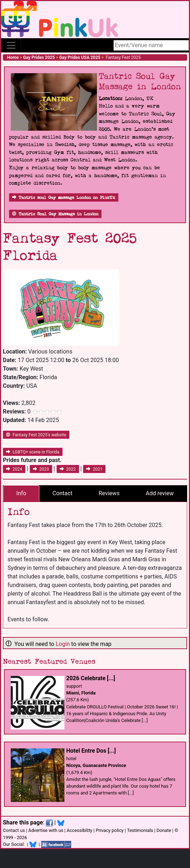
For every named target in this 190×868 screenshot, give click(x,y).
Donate (164, 830)
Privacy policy (109, 830)
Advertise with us (46, 830)
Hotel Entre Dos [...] (91, 751)
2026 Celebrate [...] (91, 678)
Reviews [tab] (109, 493)
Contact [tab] (62, 493)
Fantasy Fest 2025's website (36, 435)
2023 (41, 469)
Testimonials (140, 830)
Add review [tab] (160, 493)
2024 (14, 469)
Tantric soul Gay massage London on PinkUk (64, 198)
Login (63, 644)
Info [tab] (21, 493)
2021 (94, 469)
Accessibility (79, 830)
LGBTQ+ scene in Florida (33, 452)
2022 (68, 469)
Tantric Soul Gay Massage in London (55, 214)
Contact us (14, 830)
